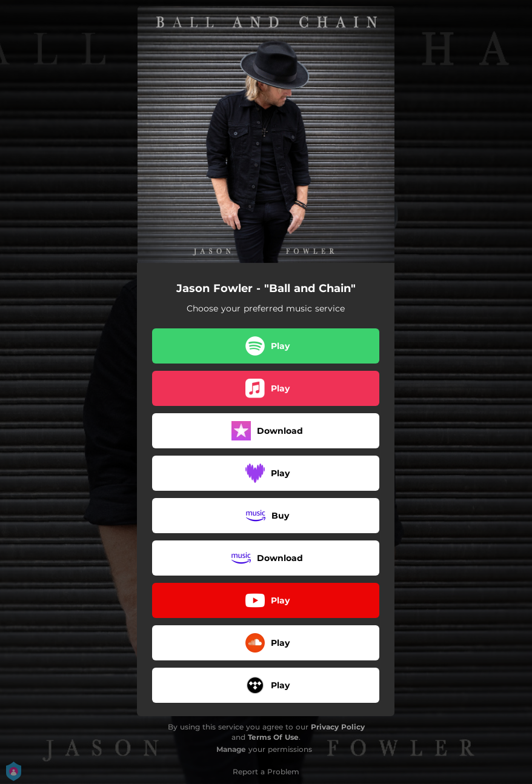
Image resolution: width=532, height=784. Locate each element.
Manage (231, 749)
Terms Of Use (273, 737)
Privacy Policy (338, 727)
